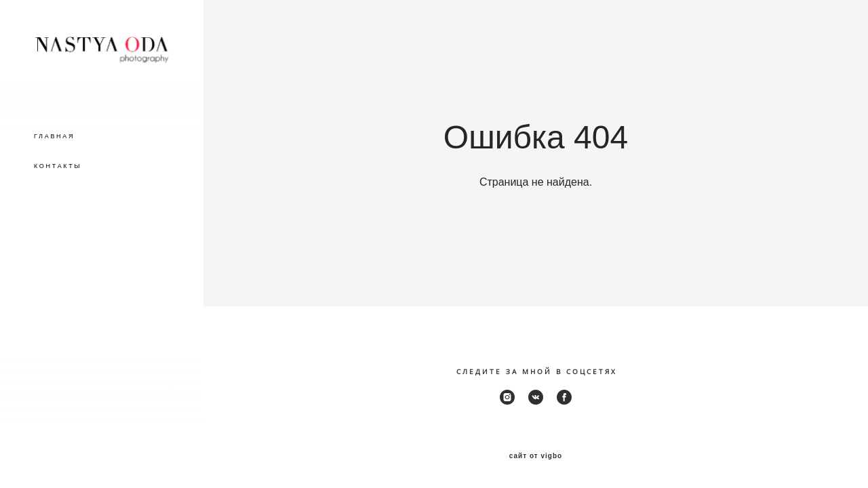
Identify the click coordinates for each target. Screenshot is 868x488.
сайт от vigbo (536, 456)
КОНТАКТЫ (58, 166)
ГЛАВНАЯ (54, 136)
